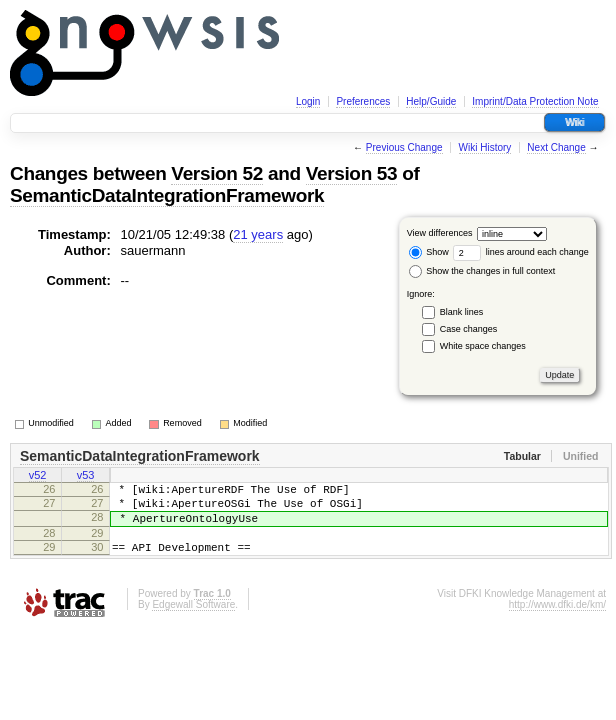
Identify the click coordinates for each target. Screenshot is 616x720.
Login (308, 101)
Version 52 (217, 173)
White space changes (483, 346)
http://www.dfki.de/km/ (557, 622)
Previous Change (404, 147)
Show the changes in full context (482, 271)
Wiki (574, 122)
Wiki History (485, 147)
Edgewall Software (193, 622)
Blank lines (462, 312)
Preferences (363, 101)
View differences (440, 233)
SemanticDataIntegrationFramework (167, 195)
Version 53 (352, 173)
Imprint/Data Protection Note (535, 101)
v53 (86, 477)
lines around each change (521, 252)
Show (429, 252)
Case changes (469, 329)
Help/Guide (431, 101)
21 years (258, 234)
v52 (38, 477)
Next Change (556, 147)
